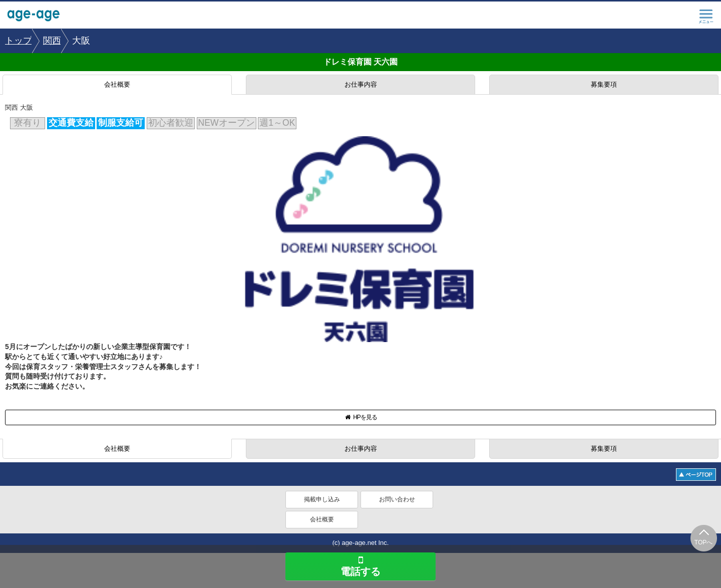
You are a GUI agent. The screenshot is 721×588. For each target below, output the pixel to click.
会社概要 (117, 84)
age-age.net (40, 17)
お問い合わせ (397, 499)
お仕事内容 (361, 84)
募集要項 (604, 84)
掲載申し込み (322, 499)
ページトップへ (696, 475)
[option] (19, 41)
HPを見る (360, 417)
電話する (360, 566)
